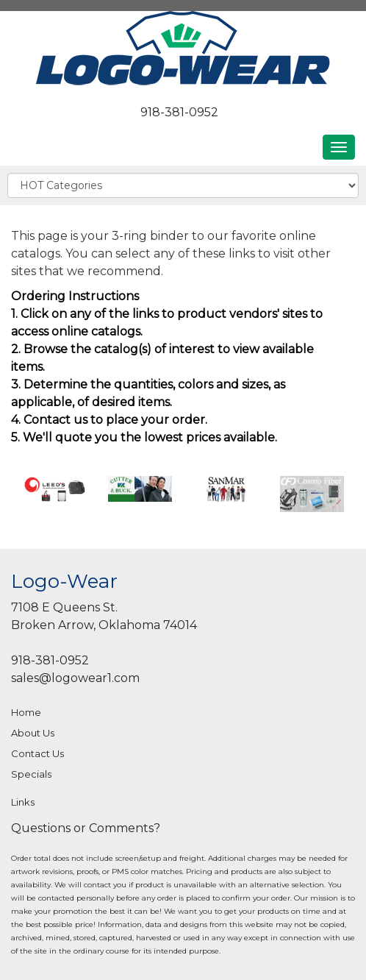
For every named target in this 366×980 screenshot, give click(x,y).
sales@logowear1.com (75, 678)
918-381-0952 (179, 112)
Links (23, 802)
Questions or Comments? (86, 828)
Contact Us (37, 753)
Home (26, 712)
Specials (31, 774)
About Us (33, 733)
